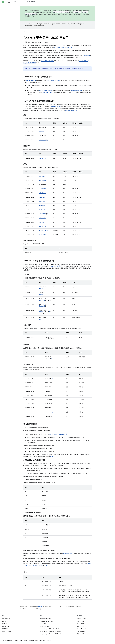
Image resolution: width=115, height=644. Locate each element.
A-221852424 (42, 222)
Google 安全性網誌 (44, 626)
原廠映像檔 (5, 629)
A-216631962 (42, 210)
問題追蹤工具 (81, 634)
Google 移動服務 (47, 93)
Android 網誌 (43, 624)
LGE (30, 566)
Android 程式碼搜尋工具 (29, 2)
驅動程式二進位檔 (6, 631)
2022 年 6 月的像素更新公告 (76, 69)
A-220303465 (43, 201)
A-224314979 (42, 158)
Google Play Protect (52, 80)
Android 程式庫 (6, 619)
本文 (52, 457)
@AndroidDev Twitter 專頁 (46, 621)
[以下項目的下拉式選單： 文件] (18, 2)
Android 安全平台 (31, 80)
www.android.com (82, 626)
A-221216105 (42, 218)
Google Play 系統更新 (71, 111)
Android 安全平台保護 (47, 61)
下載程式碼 (5, 624)
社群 (11, 641)
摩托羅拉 (35, 566)
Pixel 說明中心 (81, 621)
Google (89, 564)
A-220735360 (43, 235)
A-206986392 (42, 205)
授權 (21, 641)
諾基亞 (41, 566)
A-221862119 (42, 176)
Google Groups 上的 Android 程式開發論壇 (50, 631)
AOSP (25, 32)
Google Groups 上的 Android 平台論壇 (49, 629)
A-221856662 (42, 226)
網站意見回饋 (32, 641)
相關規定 (4, 621)
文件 (15, 2)
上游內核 (41, 289)
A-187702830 (42, 214)
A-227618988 (42, 180)
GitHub (4, 634)
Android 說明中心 (82, 619)
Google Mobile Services (83, 629)
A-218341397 (42, 197)
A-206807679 (43, 193)
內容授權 (40, 606)
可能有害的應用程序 (76, 91)
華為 (26, 566)
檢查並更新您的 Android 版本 (62, 48)
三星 (46, 566)
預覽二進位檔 (5, 626)
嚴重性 (59, 107)
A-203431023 (42, 189)
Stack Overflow (81, 631)
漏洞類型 (53, 107)
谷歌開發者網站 (68, 553)
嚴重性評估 (87, 56)
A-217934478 (42, 231)
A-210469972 (42, 140)
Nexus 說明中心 (81, 624)
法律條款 (16, 641)
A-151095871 (42, 132)
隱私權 (26, 641)
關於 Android (5, 641)
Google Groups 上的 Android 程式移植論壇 (50, 634)
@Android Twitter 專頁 (45, 619)
